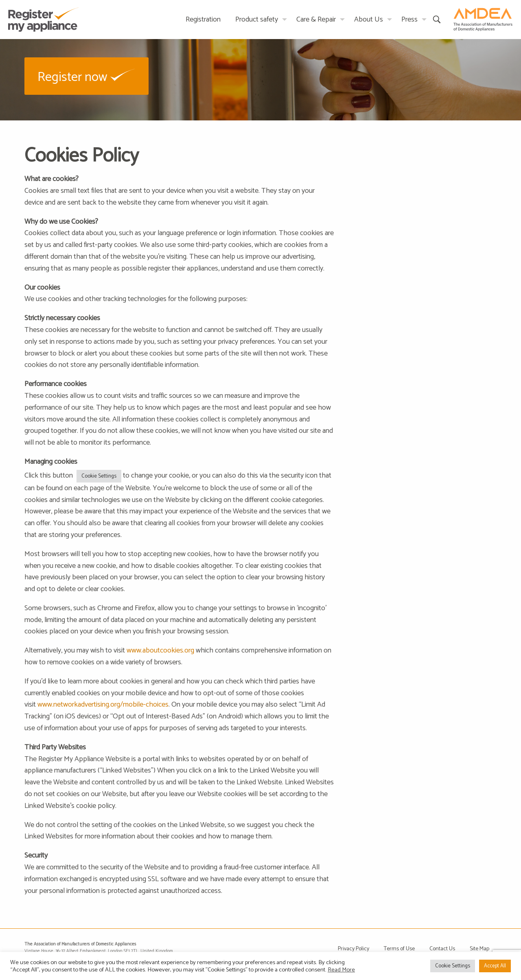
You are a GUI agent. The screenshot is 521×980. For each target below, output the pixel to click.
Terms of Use (399, 949)
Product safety (257, 20)
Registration (203, 20)
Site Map (479, 949)
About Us (369, 20)
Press (409, 20)
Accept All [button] (495, 966)
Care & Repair (316, 20)
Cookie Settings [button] (99, 476)
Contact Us (442, 949)
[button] (86, 76)
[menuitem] (203, 19)
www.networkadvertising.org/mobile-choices (103, 705)
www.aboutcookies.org (160, 650)
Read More (341, 970)
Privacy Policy (354, 949)
